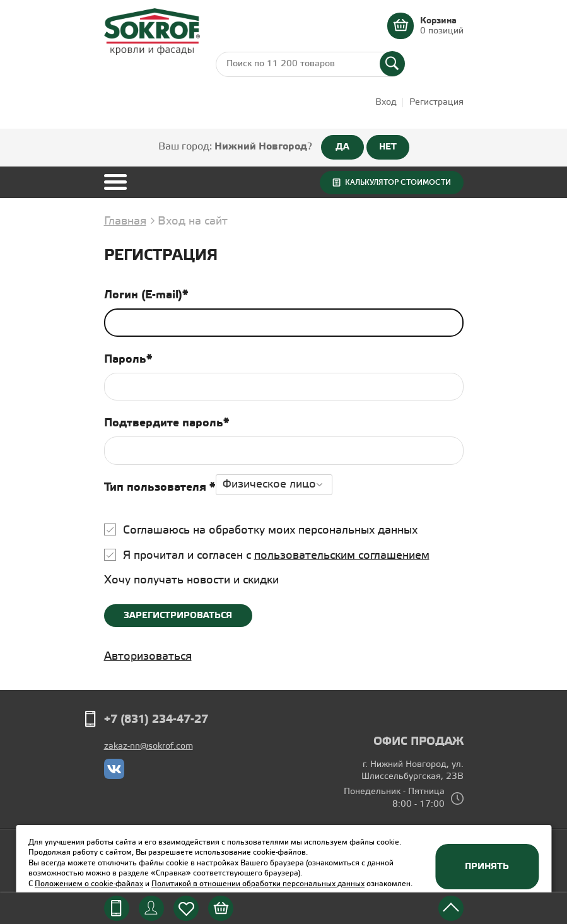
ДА (342, 147)
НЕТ (388, 147)
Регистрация (436, 102)
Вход (386, 102)
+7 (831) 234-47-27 (156, 720)
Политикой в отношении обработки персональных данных (258, 884)
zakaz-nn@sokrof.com (149, 746)
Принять (487, 867)
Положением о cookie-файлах (89, 884)
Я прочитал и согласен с (276, 556)
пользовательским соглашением (342, 556)
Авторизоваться (148, 657)
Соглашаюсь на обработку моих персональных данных (270, 530)
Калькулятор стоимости (398, 182)
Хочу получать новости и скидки (191, 580)
